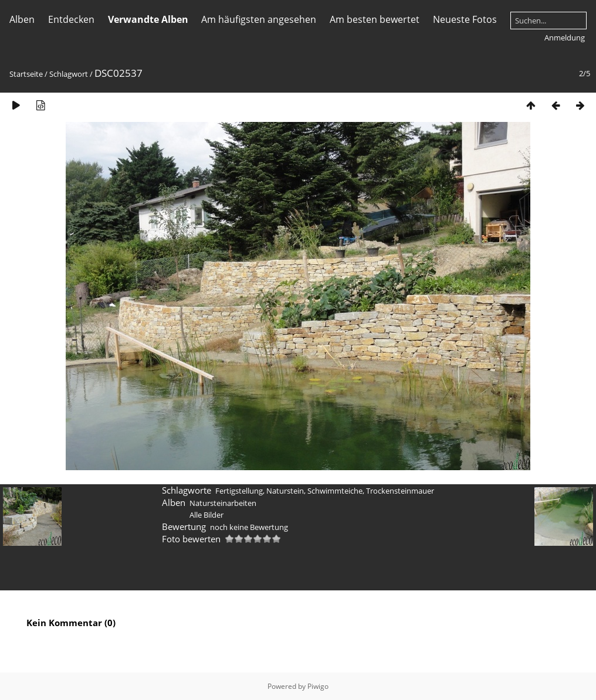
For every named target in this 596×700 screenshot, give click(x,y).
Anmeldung (565, 38)
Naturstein (285, 491)
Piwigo (318, 686)
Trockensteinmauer (400, 491)
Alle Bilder (206, 515)
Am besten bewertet (375, 19)
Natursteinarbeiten (223, 503)
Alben (22, 19)
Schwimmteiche (335, 491)
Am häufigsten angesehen (259, 19)
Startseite (26, 74)
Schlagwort (69, 74)
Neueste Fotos (465, 19)
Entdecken (71, 19)
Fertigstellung (239, 491)
